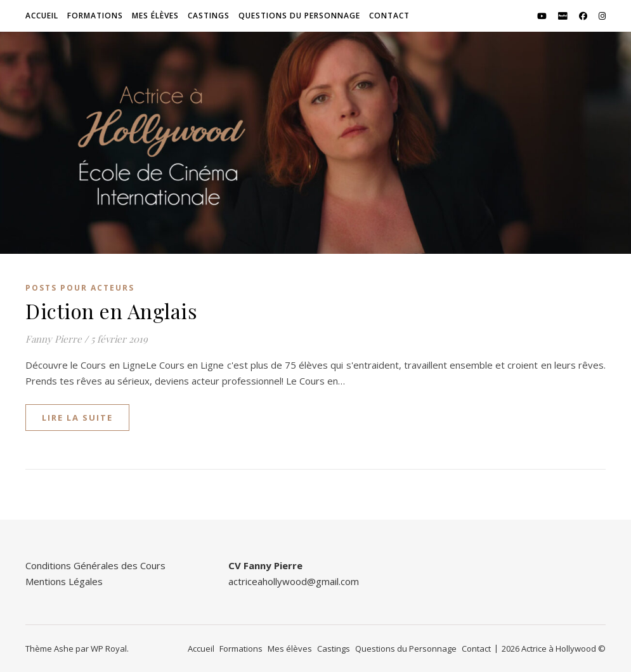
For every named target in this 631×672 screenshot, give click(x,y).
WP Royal (109, 649)
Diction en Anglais (111, 311)
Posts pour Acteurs (80, 288)
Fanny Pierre (54, 339)
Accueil (42, 16)
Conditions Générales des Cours (95, 565)
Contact (389, 16)
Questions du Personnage (299, 16)
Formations (95, 16)
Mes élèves (155, 16)
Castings (209, 16)
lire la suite (77, 418)
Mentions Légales (64, 581)
